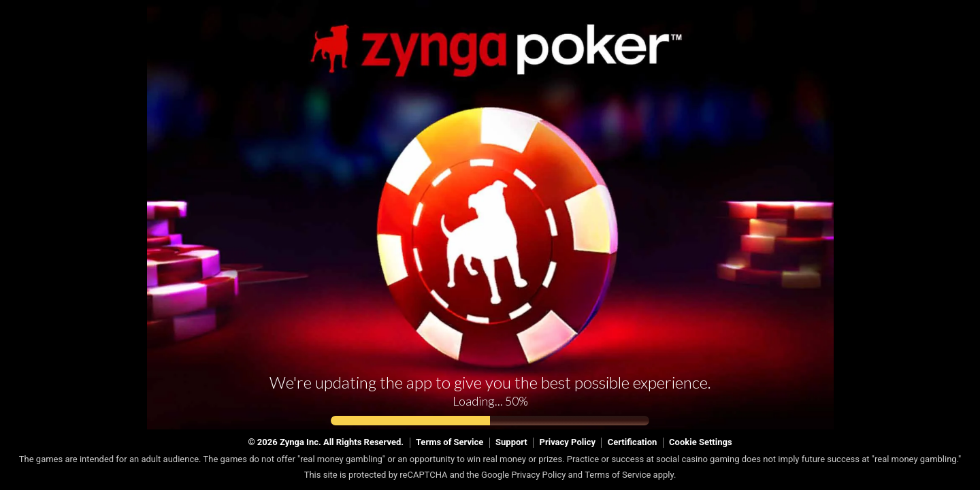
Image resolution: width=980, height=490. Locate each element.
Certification (633, 442)
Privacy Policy (568, 442)
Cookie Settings (700, 442)
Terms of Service (450, 442)
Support (511, 442)
